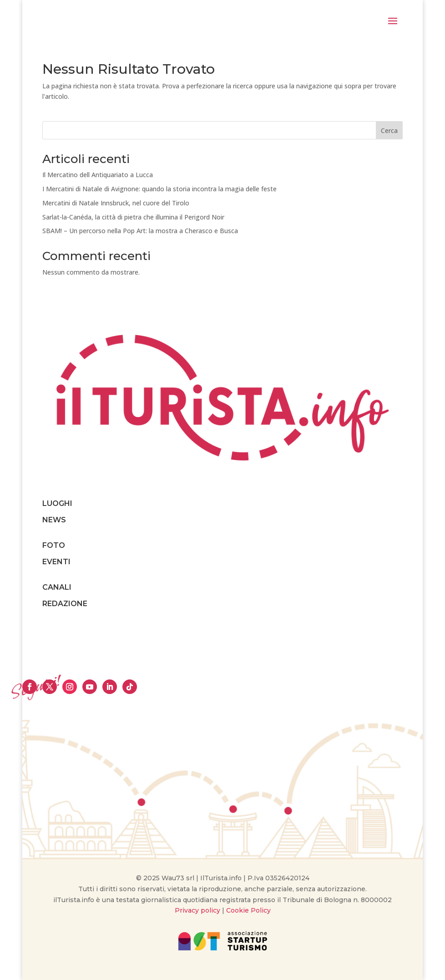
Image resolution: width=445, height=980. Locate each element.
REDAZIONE (65, 604)
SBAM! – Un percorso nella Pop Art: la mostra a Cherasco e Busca (140, 231)
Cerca (389, 130)
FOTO (54, 545)
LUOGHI (57, 503)
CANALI (57, 587)
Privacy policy (197, 910)
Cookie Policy (248, 910)
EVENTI (56, 562)
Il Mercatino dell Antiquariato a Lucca (98, 175)
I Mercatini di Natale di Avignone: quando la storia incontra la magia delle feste (159, 189)
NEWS (54, 520)
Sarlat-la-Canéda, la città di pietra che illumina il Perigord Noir (133, 217)
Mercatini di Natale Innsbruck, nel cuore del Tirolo (116, 203)
